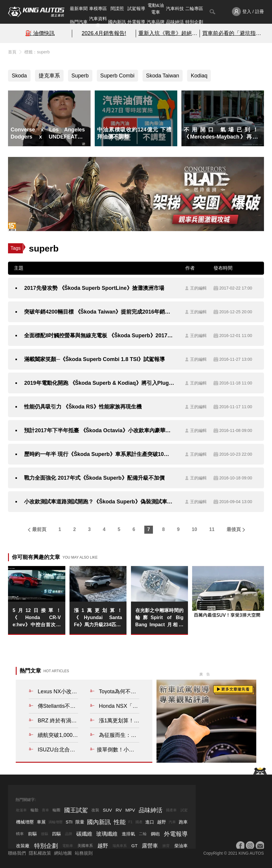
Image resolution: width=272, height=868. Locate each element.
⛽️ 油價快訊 (40, 33)
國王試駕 (76, 810)
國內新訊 (117, 22)
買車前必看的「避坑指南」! (232, 33)
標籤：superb (37, 52)
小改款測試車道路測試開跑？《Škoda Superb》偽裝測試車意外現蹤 (99, 502)
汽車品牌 (156, 22)
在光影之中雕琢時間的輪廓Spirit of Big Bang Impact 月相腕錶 (159, 618)
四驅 (56, 834)
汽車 (172, 822)
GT (134, 846)
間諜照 (117, 8)
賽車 (45, 810)
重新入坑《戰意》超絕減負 (168, 33)
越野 (162, 822)
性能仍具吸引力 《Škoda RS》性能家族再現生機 (83, 407)
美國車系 (85, 846)
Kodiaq (199, 76)
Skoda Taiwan (163, 76)
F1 (130, 822)
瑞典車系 (120, 846)
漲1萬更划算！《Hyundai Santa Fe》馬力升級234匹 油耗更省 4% (98, 618)
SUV (107, 810)
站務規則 (84, 853)
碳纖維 (84, 834)
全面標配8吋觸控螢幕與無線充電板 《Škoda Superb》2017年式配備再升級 (99, 336)
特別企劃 (194, 22)
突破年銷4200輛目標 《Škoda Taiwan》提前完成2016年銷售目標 (99, 312)
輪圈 (56, 810)
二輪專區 (194, 8)
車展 (41, 822)
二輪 (143, 834)
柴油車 (181, 846)
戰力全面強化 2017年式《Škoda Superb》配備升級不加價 (94, 478)
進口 (150, 822)
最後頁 (234, 529)
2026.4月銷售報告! (104, 33)
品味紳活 (175, 22)
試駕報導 (136, 8)
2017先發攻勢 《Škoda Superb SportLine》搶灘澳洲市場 (94, 288)
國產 (139, 822)
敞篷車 (21, 810)
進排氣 (128, 834)
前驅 (32, 834)
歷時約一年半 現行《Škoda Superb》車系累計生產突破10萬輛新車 (99, 454)
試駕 (184, 810)
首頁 (12, 52)
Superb (80, 76)
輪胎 (34, 810)
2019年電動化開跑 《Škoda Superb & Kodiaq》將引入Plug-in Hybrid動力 (99, 383)
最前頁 (39, 529)
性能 (120, 822)
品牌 (69, 834)
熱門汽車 (79, 22)
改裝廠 (23, 846)
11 (212, 529)
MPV (130, 810)
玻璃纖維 (107, 834)
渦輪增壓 (56, 822)
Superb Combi (117, 76)
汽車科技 (175, 8)
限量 (80, 822)
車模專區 (98, 8)
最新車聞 (79, 8)
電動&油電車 (156, 9)
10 (194, 529)
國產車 (171, 810)
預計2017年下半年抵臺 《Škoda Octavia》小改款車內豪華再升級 (99, 430)
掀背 (166, 846)
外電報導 (136, 22)
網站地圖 (63, 853)
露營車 (150, 846)
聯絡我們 (17, 853)
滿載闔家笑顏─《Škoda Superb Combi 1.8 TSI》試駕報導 (94, 359)
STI (69, 822)
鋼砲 (155, 834)
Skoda (19, 76)
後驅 (45, 834)
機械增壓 (25, 822)
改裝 (95, 810)
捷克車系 (49, 76)
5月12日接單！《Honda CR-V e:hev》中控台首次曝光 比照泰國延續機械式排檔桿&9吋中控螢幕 (37, 618)
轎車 (20, 834)
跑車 (183, 822)
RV (119, 810)
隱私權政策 (40, 853)
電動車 (68, 846)
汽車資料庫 (98, 22)
